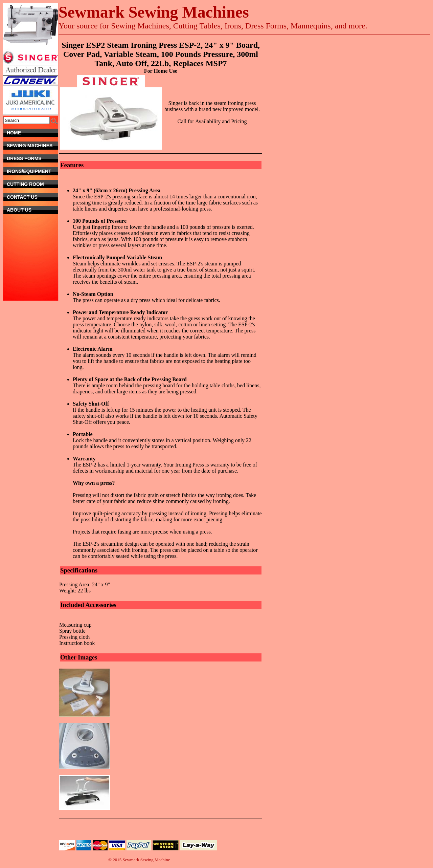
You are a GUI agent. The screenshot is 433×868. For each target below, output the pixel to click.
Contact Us (30, 197)
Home (32, 133)
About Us (32, 210)
